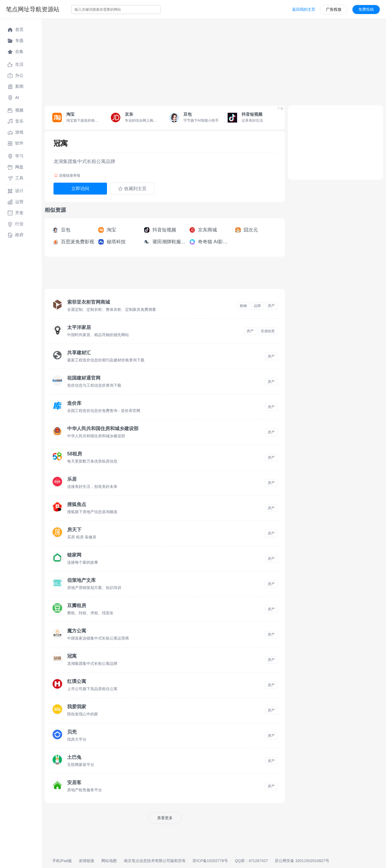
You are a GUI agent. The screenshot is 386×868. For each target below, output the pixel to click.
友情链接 (86, 861)
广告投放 (334, 9)
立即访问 (80, 188)
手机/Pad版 (62, 861)
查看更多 (165, 818)
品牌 (257, 306)
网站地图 (109, 861)
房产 (271, 306)
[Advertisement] (214, 61)
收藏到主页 (132, 189)
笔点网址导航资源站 (33, 9)
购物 (243, 306)
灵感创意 (268, 331)
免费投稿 (366, 9)
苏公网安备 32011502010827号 (302, 861)
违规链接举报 (67, 176)
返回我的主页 (304, 9)
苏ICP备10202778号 (210, 861)
